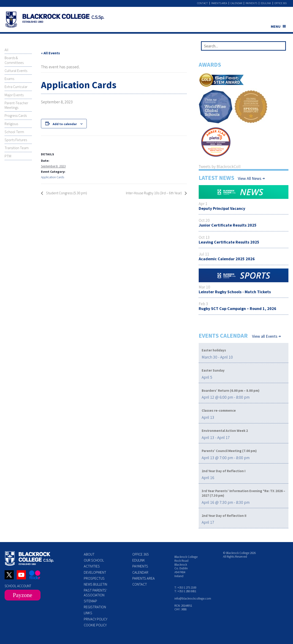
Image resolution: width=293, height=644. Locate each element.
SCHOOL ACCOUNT (18, 586)
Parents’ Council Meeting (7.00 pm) (229, 451)
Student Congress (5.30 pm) (66, 193)
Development (95, 572)
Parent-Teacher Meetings (16, 105)
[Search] (281, 47)
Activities (92, 566)
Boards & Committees (14, 60)
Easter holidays (214, 350)
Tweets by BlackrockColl (220, 166)
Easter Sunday (213, 370)
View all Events (265, 336)
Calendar (236, 3)
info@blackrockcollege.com (193, 599)
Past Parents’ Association (95, 592)
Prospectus (94, 578)
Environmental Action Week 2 (225, 431)
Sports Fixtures (16, 140)
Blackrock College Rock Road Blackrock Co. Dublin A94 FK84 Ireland (186, 566)
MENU (276, 26)
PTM (8, 156)
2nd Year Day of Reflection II (224, 516)
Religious (11, 124)
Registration (95, 607)
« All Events (50, 53)
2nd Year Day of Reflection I (224, 471)
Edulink (266, 3)
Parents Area (219, 3)
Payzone (23, 595)
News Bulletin (95, 584)
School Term (14, 132)
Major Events (14, 95)
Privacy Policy (96, 619)
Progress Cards (16, 115)
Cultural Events (16, 71)
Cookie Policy (95, 625)
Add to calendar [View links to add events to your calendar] (65, 124)
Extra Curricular (16, 87)
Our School (94, 560)
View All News (250, 178)
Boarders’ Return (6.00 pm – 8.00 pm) (231, 391)
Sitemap (90, 601)
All (7, 50)
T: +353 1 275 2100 (185, 588)
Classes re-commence (219, 410)
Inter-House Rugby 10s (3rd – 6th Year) (154, 193)
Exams (9, 79)
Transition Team (17, 148)
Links (88, 613)
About (89, 554)
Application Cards (53, 177)
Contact (202, 3)
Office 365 (281, 3)
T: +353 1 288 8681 (185, 591)
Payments (251, 3)
